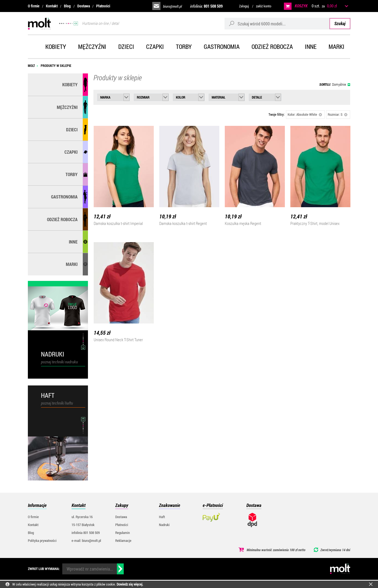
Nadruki (164, 525)
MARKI (72, 264)
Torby (184, 47)
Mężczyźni (92, 47)
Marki (336, 47)
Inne (311, 47)
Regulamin (122, 533)
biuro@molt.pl (172, 6)
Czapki (155, 47)
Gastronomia (222, 47)
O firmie (34, 6)
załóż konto (264, 6)
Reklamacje (123, 541)
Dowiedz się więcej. (130, 584)
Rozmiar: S (338, 114)
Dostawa (84, 6)
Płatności (103, 6)
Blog (67, 6)
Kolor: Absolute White (305, 114)
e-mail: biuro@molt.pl (86, 541)
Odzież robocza (272, 47)
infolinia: (206, 6)
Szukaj (340, 23)
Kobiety (56, 47)
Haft (162, 517)
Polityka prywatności (42, 541)
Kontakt (52, 6)
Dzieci (126, 47)
